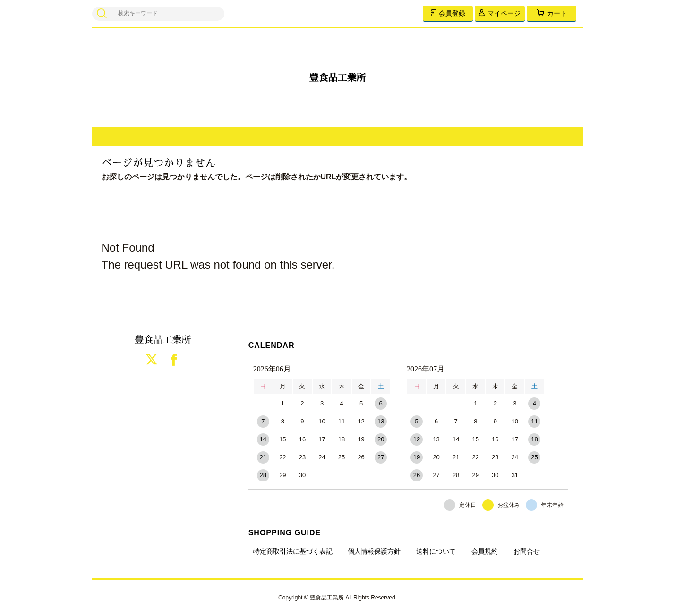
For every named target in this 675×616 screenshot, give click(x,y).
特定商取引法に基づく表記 (293, 551)
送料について (436, 551)
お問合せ (527, 551)
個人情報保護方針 (374, 551)
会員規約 (485, 551)
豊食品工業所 (338, 78)
